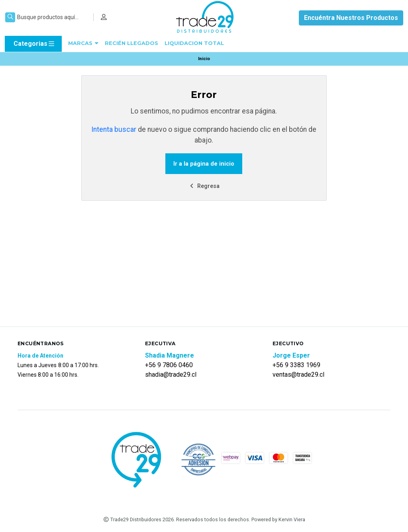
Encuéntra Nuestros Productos (351, 18)
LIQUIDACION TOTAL (194, 43)
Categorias (34, 44)
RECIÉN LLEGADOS (131, 43)
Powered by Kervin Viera (278, 519)
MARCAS (83, 43)
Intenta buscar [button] (114, 129)
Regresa (204, 186)
